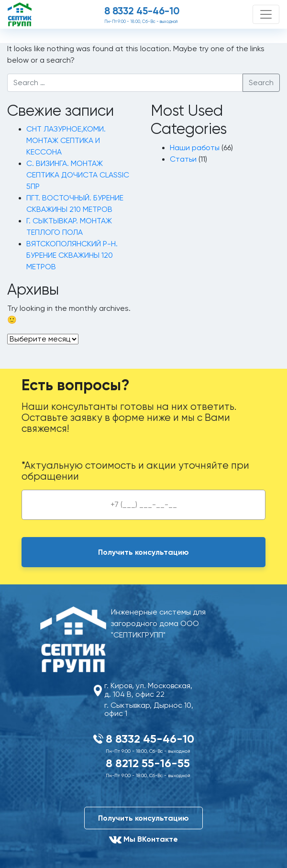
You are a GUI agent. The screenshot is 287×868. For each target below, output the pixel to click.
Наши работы (195, 148)
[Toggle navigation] (266, 14)
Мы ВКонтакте (143, 840)
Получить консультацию (143, 818)
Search (261, 83)
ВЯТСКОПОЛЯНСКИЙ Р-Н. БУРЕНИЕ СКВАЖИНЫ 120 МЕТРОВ (72, 255)
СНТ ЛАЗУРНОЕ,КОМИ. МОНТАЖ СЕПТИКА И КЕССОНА (66, 141)
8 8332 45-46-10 (142, 11)
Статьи (183, 159)
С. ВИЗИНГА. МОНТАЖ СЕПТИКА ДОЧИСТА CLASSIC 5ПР (78, 175)
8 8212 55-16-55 (148, 763)
